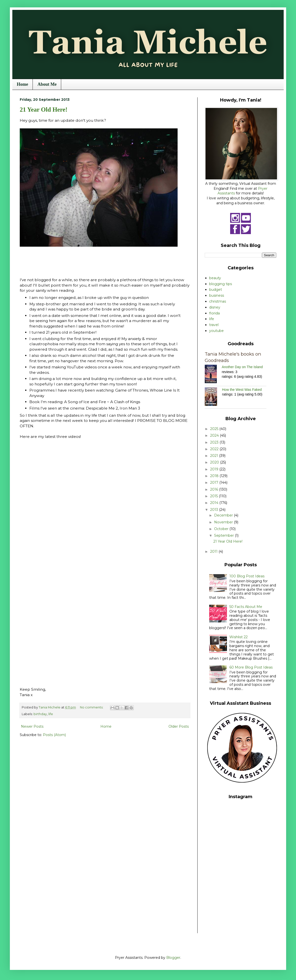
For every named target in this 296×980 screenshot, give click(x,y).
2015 (214, 496)
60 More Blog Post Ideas (251, 667)
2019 (215, 469)
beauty (215, 278)
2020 (215, 462)
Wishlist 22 (239, 637)
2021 (215, 456)
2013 (215, 510)
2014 (215, 503)
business (217, 295)
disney (215, 307)
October (222, 529)
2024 (215, 435)
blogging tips (221, 284)
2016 (215, 489)
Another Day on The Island (242, 367)
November (224, 522)
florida (214, 313)
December (224, 515)
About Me (47, 84)
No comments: (92, 707)
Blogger (173, 958)
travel (214, 325)
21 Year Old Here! (44, 110)
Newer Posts (32, 726)
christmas (218, 301)
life (51, 714)
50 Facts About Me (246, 607)
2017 (215, 482)
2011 (214, 551)
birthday (40, 714)
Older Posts (179, 726)
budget (216, 290)
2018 (215, 476)
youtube (216, 331)
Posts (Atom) (54, 735)
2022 (215, 449)
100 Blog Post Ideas (247, 576)
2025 (215, 429)
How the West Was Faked (242, 390)
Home (22, 84)
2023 (215, 442)
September (224, 535)
